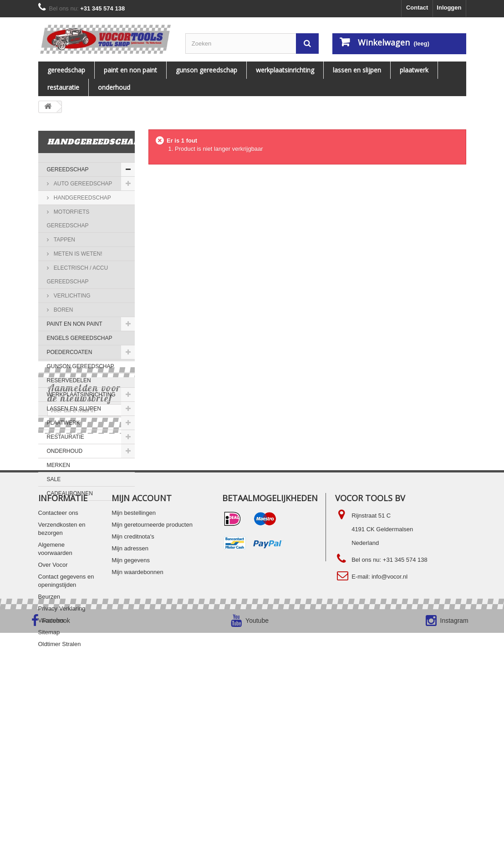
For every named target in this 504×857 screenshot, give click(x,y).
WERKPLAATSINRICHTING (285, 70)
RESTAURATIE (63, 87)
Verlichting (71, 296)
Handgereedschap (82, 198)
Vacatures (51, 776)
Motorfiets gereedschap (68, 219)
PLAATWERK (414, 70)
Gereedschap (66, 70)
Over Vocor (53, 720)
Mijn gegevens (131, 716)
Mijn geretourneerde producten (152, 680)
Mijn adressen (130, 704)
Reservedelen (69, 380)
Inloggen (449, 8)
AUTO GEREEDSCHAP (82, 184)
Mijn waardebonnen (137, 727)
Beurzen (49, 752)
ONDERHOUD (114, 87)
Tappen (64, 240)
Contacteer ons (58, 668)
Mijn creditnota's (133, 692)
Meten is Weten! (77, 254)
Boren (63, 310)
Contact (417, 8)
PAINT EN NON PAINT (130, 70)
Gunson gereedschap (206, 70)
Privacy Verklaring (62, 764)
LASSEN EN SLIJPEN (357, 70)
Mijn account (142, 653)
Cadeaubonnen (70, 493)
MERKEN (59, 465)
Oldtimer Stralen (60, 799)
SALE (54, 479)
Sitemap (49, 788)
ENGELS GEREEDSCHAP (80, 338)
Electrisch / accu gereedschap (78, 275)
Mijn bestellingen (134, 668)
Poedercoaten (70, 352)
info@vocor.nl (389, 732)
